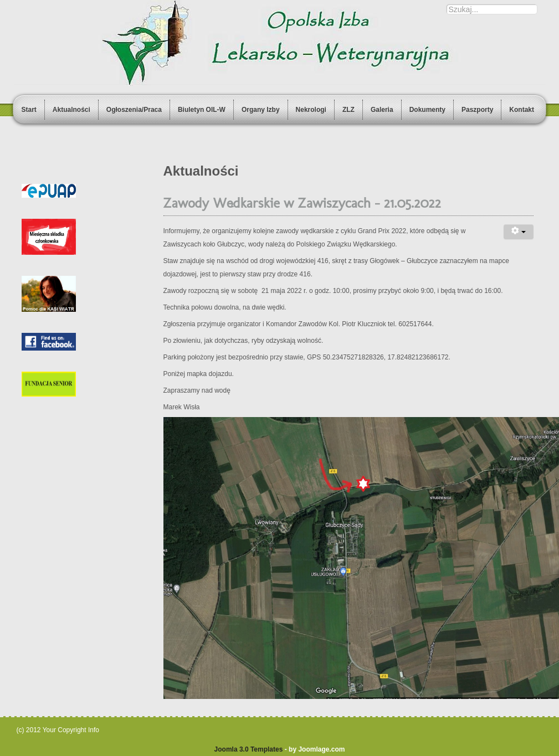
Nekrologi (311, 110)
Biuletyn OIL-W (202, 110)
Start (29, 110)
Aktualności (71, 110)
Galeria (382, 110)
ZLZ (348, 110)
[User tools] (519, 232)
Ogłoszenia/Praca (134, 110)
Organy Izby (261, 110)
